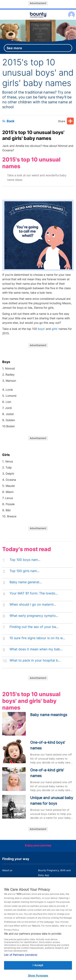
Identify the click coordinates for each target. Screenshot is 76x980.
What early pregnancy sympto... (34, 616)
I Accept (38, 970)
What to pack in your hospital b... (35, 660)
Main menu (38, 20)
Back (8, 121)
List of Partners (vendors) (21, 960)
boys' (42, 329)
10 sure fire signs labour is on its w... (37, 638)
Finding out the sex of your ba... (34, 627)
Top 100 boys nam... (25, 560)
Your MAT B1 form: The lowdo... (34, 593)
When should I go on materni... (33, 604)
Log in (70, 12)
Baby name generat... (26, 582)
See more (14, 48)
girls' (55, 329)
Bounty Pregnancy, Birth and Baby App (54, 873)
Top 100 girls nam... (24, 571)
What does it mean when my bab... (36, 649)
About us (7, 870)
